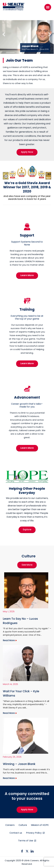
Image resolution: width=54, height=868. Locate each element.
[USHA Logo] (14, 7)
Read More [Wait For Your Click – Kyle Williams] (9, 713)
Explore (27, 530)
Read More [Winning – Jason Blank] (9, 778)
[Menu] (48, 7)
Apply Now (27, 809)
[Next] (47, 33)
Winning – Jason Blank (19, 764)
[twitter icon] (27, 851)
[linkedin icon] (32, 851)
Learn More (27, 275)
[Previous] (3, 33)
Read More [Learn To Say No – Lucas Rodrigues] (9, 640)
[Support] (27, 230)
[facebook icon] (22, 851)
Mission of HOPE (40, 825)
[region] (27, 36)
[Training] (27, 304)
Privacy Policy (34, 833)
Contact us (16, 833)
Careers (10, 825)
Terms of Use (26, 841)
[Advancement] (27, 392)
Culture (23, 825)
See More (27, 565)
